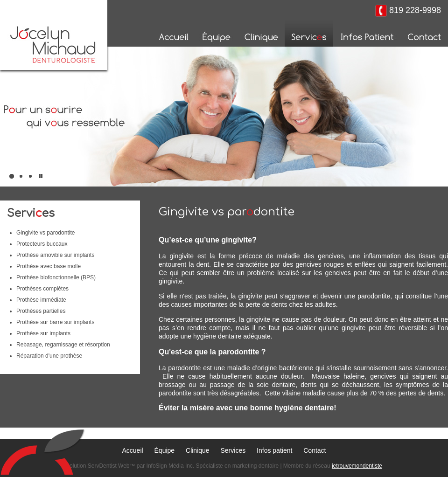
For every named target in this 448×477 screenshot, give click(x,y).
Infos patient (274, 450)
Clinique (198, 450)
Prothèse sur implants (43, 333)
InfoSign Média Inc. (171, 466)
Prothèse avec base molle (49, 266)
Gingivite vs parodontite (45, 233)
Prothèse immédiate (41, 300)
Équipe (165, 450)
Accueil (133, 450)
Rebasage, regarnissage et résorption (63, 345)
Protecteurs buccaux (42, 244)
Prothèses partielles (41, 311)
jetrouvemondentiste (357, 466)
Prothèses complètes (42, 289)
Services (233, 450)
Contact (315, 450)
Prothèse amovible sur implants (55, 255)
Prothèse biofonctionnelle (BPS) (56, 277)
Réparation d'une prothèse (49, 356)
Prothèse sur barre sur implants (55, 322)
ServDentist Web (109, 466)
